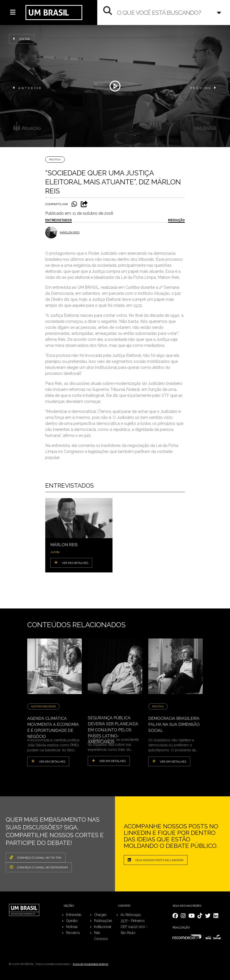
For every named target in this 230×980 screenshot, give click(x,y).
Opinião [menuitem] (72, 921)
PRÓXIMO (204, 88)
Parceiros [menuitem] (73, 933)
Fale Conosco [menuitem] (101, 936)
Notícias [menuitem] (72, 927)
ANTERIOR (28, 88)
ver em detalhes (48, 761)
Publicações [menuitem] (103, 921)
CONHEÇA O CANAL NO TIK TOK (36, 857)
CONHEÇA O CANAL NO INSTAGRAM (39, 867)
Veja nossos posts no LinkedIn (156, 860)
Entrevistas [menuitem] (74, 915)
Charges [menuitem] (100, 915)
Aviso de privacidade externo (90, 964)
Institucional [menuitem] (103, 927)
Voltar (21, 39)
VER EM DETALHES (71, 563)
